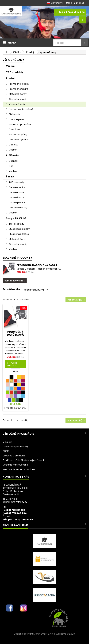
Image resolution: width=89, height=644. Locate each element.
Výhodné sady (17, 104)
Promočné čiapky (19, 84)
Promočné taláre (18, 89)
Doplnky (13, 145)
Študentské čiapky (19, 229)
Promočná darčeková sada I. (37, 265)
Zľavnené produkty (17, 258)
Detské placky (17, 203)
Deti (11, 166)
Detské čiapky (17, 187)
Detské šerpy (16, 197)
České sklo (15, 129)
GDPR (6, 451)
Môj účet (7, 442)
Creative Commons (14, 456)
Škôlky (10, 177)
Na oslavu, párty (18, 135)
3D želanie (14, 114)
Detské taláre (16, 192)
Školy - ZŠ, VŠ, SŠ (16, 218)
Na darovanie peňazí (21, 109)
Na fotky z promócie (20, 124)
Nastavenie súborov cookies (19, 469)
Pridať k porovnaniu (16, 408)
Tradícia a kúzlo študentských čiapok (24, 460)
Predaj (10, 78)
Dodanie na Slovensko (15, 465)
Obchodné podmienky (16, 447)
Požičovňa (12, 155)
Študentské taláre (19, 234)
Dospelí (13, 161)
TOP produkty (15, 72)
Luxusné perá (16, 119)
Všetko (10, 66)
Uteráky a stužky (18, 208)
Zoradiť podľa (11, 289)
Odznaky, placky (18, 99)
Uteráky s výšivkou (19, 140)
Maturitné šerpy (17, 94)
